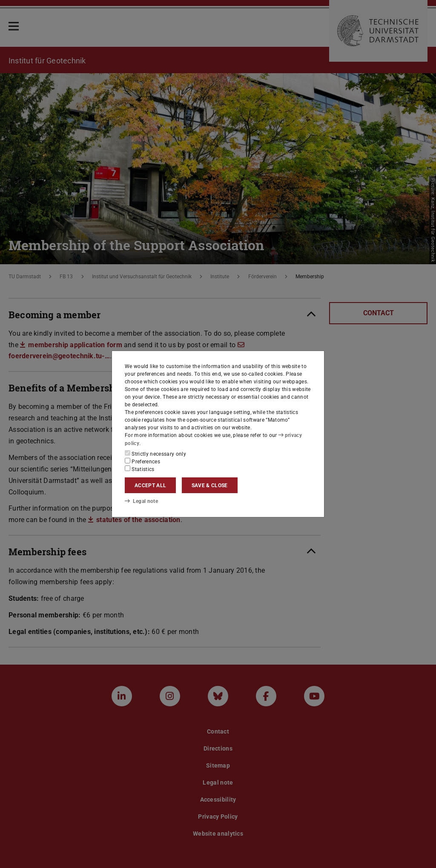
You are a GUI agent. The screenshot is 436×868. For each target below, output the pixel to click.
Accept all (150, 485)
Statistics (140, 469)
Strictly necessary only (155, 454)
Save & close (210, 485)
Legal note (141, 501)
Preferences (142, 461)
